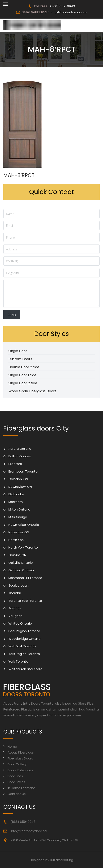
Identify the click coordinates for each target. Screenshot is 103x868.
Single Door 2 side (23, 383)
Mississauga (18, 517)
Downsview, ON (20, 487)
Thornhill (15, 593)
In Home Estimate (21, 788)
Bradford (15, 464)
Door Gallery (17, 764)
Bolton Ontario (20, 456)
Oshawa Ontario (21, 570)
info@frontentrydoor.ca (69, 12)
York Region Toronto (24, 654)
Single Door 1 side (22, 375)
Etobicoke (16, 494)
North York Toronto (23, 547)
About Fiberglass (21, 752)
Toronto (15, 608)
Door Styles (16, 782)
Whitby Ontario (20, 623)
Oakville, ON (17, 555)
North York (16, 540)
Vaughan (15, 616)
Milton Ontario (19, 509)
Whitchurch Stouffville (25, 669)
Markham (16, 502)
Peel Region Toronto (24, 631)
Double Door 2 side (24, 367)
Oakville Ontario (21, 563)
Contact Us (17, 794)
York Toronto (18, 661)
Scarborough (18, 585)
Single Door (18, 351)
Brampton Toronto (23, 471)
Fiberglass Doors (20, 758)
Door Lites (15, 776)
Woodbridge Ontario (24, 639)
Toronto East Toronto (25, 601)
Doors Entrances (20, 770)
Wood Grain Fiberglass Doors (32, 391)
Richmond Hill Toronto (25, 578)
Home (12, 746)
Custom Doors (20, 359)
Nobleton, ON (19, 532)
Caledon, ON (18, 479)
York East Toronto (22, 646)
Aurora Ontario (20, 449)
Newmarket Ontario (24, 525)
